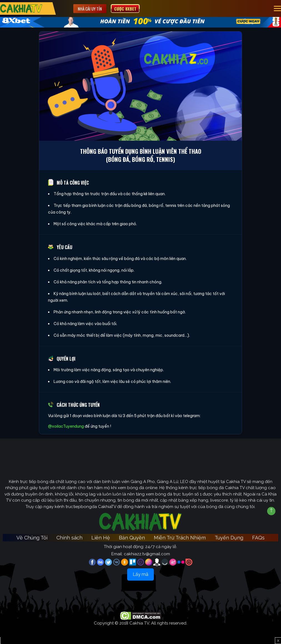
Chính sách (69, 538)
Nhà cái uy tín (90, 9)
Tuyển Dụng (229, 538)
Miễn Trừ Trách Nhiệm (180, 538)
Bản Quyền (132, 538)
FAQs (258, 538)
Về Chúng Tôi (32, 538)
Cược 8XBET (125, 9)
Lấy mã (140, 574)
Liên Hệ (101, 538)
